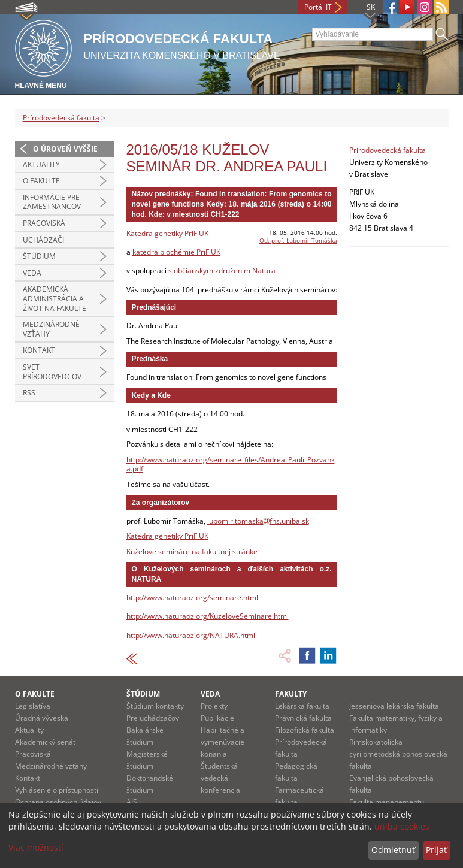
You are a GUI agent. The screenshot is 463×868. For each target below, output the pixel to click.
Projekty (214, 706)
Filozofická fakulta (305, 730)
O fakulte (41, 181)
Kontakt (39, 350)
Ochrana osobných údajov (58, 802)
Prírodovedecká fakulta (61, 118)
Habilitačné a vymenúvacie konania (223, 742)
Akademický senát (45, 742)
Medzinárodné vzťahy (51, 329)
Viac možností (36, 847)
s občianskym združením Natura (222, 270)
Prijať (436, 850)
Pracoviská (44, 223)
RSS (29, 393)
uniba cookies (402, 826)
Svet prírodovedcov (52, 372)
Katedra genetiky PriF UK (167, 233)
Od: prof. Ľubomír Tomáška (298, 240)
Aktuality (41, 164)
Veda (32, 273)
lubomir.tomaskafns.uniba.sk (258, 521)
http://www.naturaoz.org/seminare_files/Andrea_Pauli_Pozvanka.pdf (231, 465)
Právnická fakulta (303, 718)
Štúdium (39, 256)
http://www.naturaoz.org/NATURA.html (191, 635)
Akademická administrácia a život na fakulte (55, 298)
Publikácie (217, 718)
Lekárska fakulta (302, 706)
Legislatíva (33, 706)
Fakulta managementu (387, 802)
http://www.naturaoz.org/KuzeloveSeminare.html (208, 616)
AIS (132, 802)
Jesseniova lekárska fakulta (394, 706)
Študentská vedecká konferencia (220, 778)
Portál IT (318, 7)
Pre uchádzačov (153, 718)
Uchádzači (43, 240)
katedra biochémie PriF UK (176, 252)
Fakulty (291, 694)
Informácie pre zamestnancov (52, 202)
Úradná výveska (42, 718)
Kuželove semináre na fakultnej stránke (192, 551)
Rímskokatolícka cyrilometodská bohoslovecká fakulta (398, 754)
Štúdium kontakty (155, 706)
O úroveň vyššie (65, 149)
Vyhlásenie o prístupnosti (57, 790)
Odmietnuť (393, 850)
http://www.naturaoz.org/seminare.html (192, 598)
